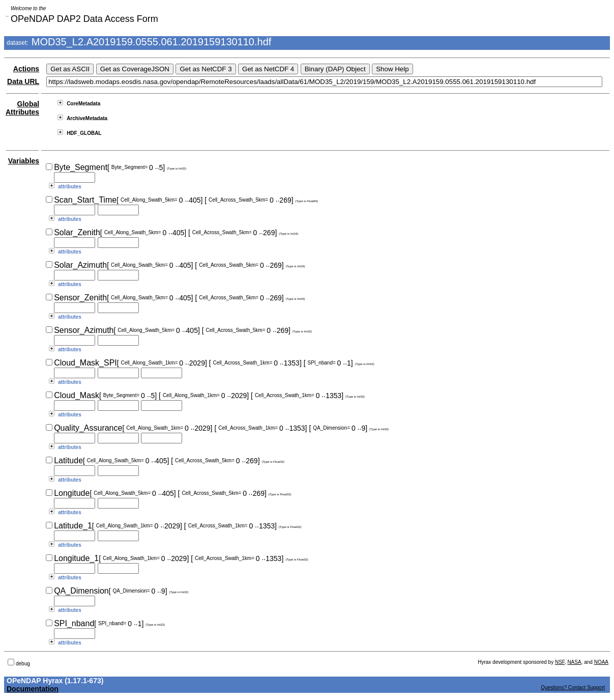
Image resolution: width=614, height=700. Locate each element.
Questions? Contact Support (573, 688)
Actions (26, 69)
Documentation (33, 689)
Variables (24, 161)
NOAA (601, 662)
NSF (560, 662)
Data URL (23, 81)
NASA (574, 662)
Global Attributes (22, 108)
